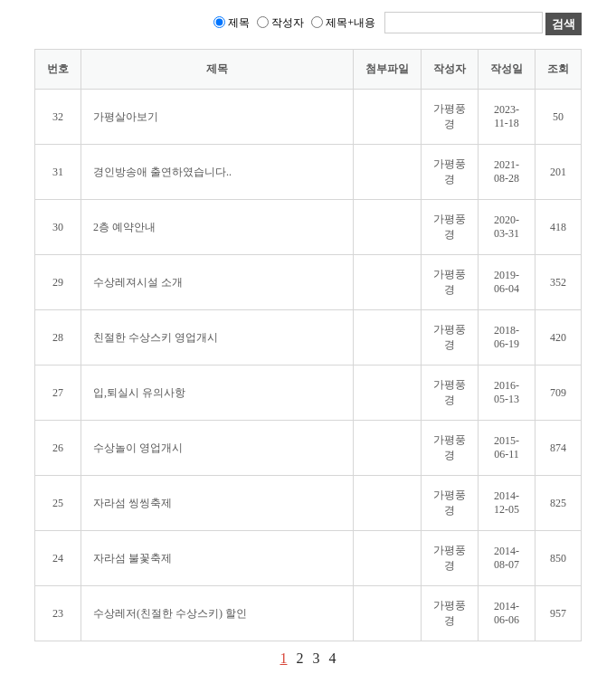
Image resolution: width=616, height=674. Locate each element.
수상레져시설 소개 (138, 282)
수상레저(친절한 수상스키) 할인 (170, 613)
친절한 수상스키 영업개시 (156, 337)
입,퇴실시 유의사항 (139, 393)
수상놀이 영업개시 (138, 448)
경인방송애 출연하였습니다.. (162, 172)
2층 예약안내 (124, 227)
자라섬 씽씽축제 (133, 503)
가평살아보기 (126, 117)
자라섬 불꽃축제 (133, 558)
